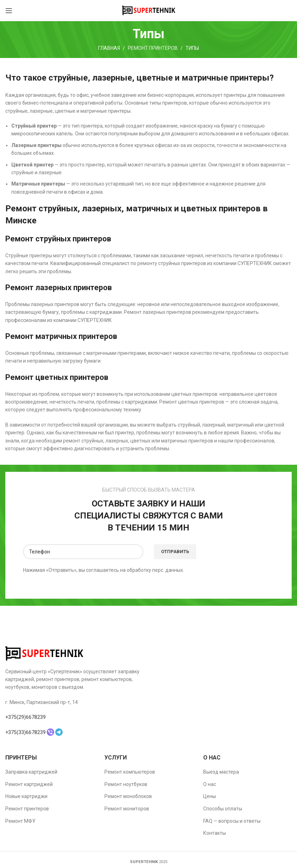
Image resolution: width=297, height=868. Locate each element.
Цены (210, 796)
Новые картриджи (26, 796)
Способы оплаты (223, 809)
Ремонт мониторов (127, 809)
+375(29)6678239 (25, 717)
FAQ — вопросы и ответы (232, 821)
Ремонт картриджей (29, 784)
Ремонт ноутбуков (126, 784)
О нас (210, 784)
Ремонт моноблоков (128, 796)
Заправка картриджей (31, 772)
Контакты (215, 833)
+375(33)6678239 (25, 732)
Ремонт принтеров (153, 48)
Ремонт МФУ (20, 821)
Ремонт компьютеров (130, 772)
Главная (109, 48)
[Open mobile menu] (9, 11)
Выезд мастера (221, 772)
